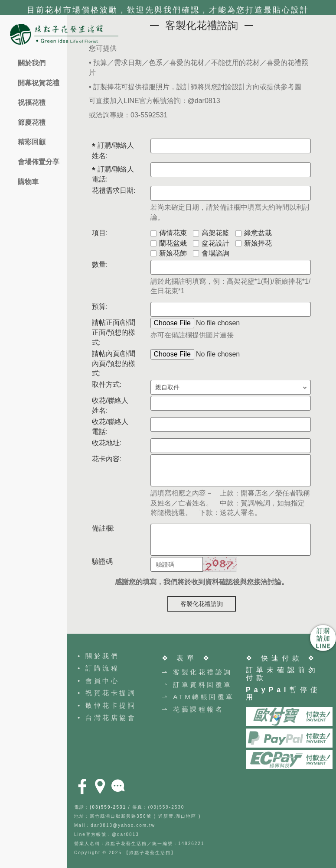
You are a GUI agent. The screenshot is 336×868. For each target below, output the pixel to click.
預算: (100, 306)
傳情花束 (169, 233)
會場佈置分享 (39, 162)
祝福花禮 (32, 102)
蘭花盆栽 (169, 243)
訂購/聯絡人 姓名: (113, 151)
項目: (100, 233)
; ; (231, 387)
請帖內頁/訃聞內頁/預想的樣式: (114, 364)
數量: (100, 264)
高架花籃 (211, 233)
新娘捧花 (254, 243)
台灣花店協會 (111, 717)
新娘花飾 (169, 253)
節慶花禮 (32, 122)
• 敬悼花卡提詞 (107, 705)
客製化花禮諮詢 (202, 604)
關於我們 (32, 63)
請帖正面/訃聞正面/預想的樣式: (114, 332)
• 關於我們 (98, 656)
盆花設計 (211, 243)
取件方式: (107, 384)
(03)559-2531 (108, 807)
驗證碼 (102, 562)
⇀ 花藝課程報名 (193, 709)
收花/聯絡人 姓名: (110, 405)
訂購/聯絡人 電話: (113, 174)
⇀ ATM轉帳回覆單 (198, 697)
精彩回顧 (32, 142)
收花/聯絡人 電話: (110, 427)
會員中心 (102, 681)
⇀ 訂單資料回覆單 (197, 685)
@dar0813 (204, 101)
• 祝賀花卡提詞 (107, 693)
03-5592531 (149, 115)
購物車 (28, 182)
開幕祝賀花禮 (39, 83)
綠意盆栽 (254, 233)
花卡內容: (107, 459)
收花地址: (107, 443)
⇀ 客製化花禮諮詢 (197, 672)
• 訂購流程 (98, 668)
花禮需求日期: (114, 190)
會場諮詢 (211, 253)
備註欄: (103, 528)
